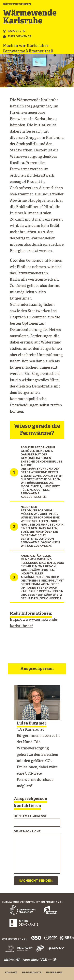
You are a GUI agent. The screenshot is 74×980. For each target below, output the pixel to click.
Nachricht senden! (36, 881)
